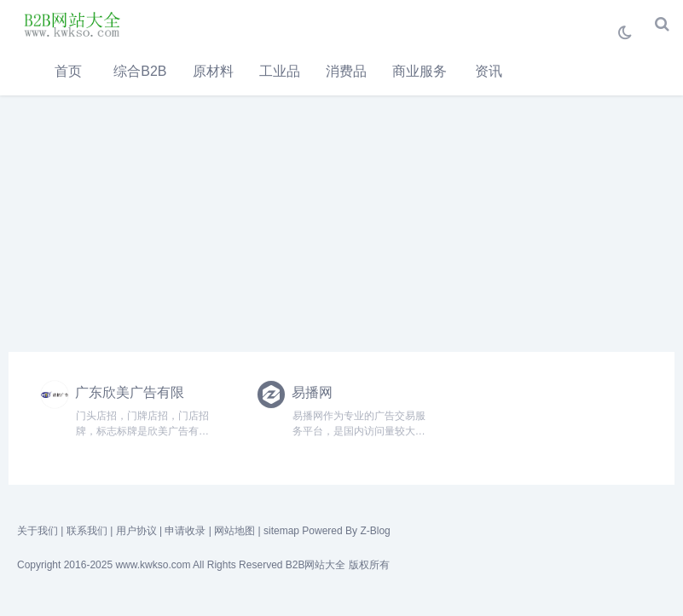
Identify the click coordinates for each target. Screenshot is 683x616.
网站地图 (234, 531)
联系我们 (87, 531)
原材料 (213, 71)
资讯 (489, 71)
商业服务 (420, 71)
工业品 (280, 71)
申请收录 (185, 531)
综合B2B (140, 71)
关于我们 (38, 531)
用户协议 (136, 531)
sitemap (281, 531)
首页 (68, 71)
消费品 (346, 71)
